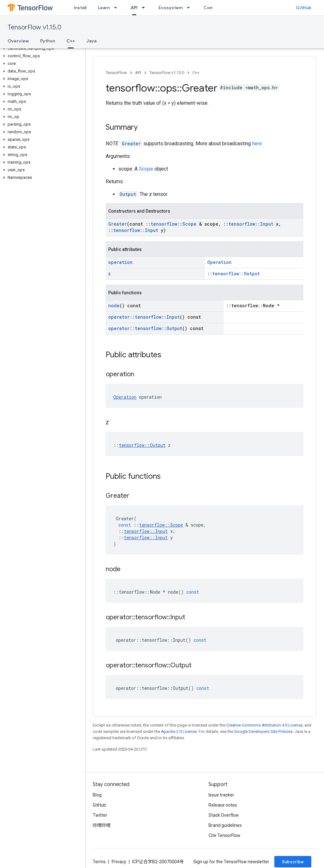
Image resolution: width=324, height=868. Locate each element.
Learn (104, 8)
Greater (131, 144)
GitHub (304, 8)
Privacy (119, 862)
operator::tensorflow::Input (144, 317)
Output (128, 194)
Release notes (223, 805)
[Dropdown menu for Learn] (117, 8)
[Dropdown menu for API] (145, 8)
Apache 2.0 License (179, 731)
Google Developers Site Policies (263, 731)
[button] (41, 48)
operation (120, 262)
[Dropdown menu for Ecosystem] (190, 8)
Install (80, 8)
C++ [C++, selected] (71, 41)
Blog (97, 795)
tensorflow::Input (251, 224)
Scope (146, 169)
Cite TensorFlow (224, 835)
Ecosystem (171, 8)
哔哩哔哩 (102, 825)
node (114, 306)
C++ (196, 73)
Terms (99, 862)
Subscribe (293, 862)
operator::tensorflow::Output (145, 328)
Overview (18, 41)
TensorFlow (116, 73)
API (138, 73)
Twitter (100, 815)
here (257, 144)
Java (91, 41)
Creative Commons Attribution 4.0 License (264, 725)
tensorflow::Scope (174, 224)
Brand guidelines (225, 825)
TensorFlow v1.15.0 (34, 27)
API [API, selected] (134, 8)
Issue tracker (221, 795)
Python (48, 41)
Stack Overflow (224, 815)
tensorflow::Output (236, 274)
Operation (219, 262)
